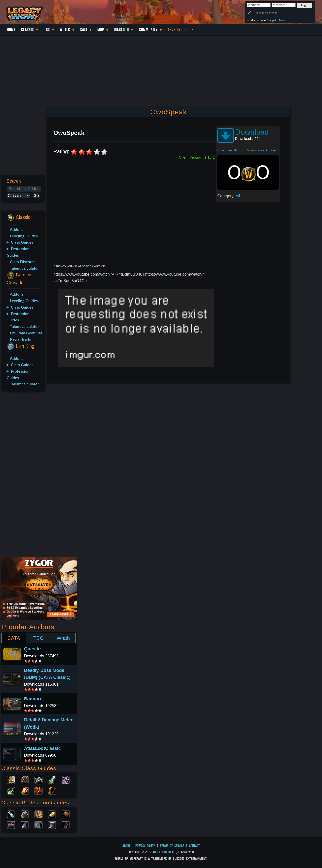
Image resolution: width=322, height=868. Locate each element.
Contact (195, 846)
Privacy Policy (145, 846)
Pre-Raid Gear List (26, 333)
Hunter (52, 790)
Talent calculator (25, 268)
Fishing (66, 824)
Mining (25, 824)
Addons (17, 229)
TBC (47, 30)
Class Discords (23, 261)
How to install (227, 150)
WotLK (65, 30)
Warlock (66, 779)
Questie (32, 649)
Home (11, 30)
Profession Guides (18, 252)
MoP (101, 30)
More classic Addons (261, 150)
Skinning (38, 824)
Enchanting (38, 814)
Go (36, 196)
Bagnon (33, 699)
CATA (14, 638)
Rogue (11, 790)
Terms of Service (172, 846)
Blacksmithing (25, 814)
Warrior (52, 779)
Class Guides (22, 242)
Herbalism (11, 824)
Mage (25, 790)
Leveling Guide (181, 30)
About (126, 846)
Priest (38, 779)
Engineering (52, 814)
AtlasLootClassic (43, 748)
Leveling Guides (24, 236)
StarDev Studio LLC (163, 852)
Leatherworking (66, 814)
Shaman (38, 790)
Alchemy (11, 814)
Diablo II (121, 30)
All (238, 196)
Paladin (11, 779)
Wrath (63, 638)
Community (148, 30)
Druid (25, 779)
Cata (84, 30)
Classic (28, 30)
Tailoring (52, 824)
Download (252, 132)
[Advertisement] (22, 475)
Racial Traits (21, 339)
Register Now (277, 20)
